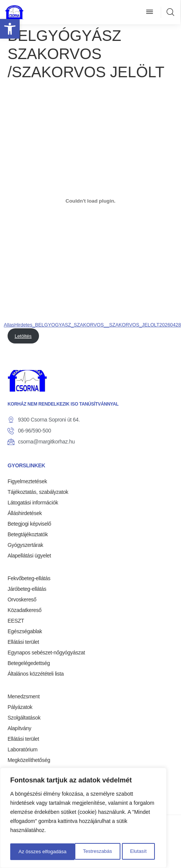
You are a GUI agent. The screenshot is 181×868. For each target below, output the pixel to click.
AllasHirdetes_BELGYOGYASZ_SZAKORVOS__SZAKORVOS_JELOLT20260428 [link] (92, 325)
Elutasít (73, 852)
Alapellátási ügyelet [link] (29, 556)
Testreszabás (32, 852)
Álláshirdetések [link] (25, 513)
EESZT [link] (16, 621)
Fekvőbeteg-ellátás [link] (29, 578)
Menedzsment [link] (24, 696)
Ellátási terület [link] (23, 642)
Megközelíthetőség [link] (29, 760)
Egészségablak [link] (25, 631)
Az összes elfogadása (124, 852)
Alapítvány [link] (19, 728)
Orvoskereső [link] (22, 599)
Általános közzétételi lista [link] (36, 674)
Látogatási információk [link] (33, 503)
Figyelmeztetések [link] (27, 481)
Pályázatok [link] (20, 707)
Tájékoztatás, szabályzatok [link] (38, 492)
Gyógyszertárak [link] (25, 545)
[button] (150, 12)
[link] (10, 29)
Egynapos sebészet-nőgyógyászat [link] (46, 653)
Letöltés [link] (23, 336)
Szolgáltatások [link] (24, 718)
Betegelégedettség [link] (29, 663)
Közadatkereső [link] (25, 610)
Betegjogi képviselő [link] (29, 524)
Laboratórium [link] (23, 749)
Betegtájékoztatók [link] (28, 534)
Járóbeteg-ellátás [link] (27, 589)
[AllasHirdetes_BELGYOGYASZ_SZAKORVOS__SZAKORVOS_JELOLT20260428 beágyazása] (90, 201)
